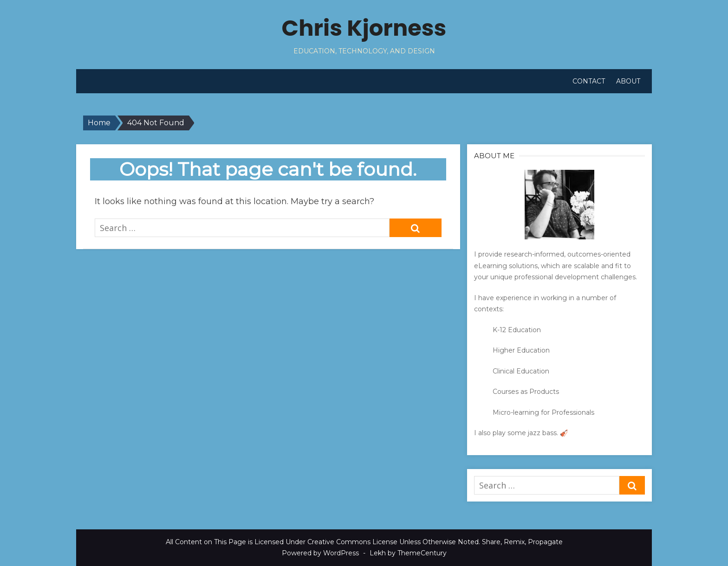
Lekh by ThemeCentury (408, 553)
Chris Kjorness (364, 28)
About (628, 81)
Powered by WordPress (320, 553)
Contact (589, 81)
